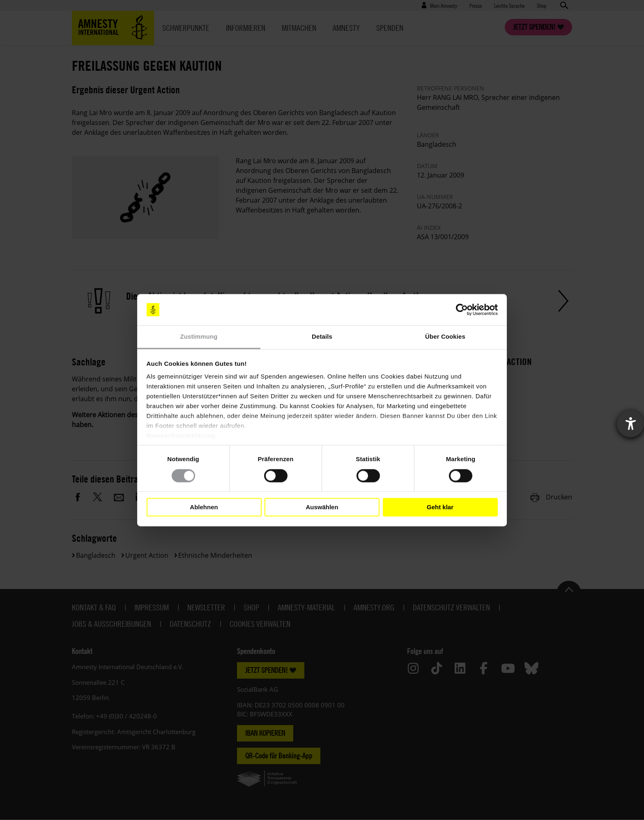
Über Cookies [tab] (445, 337)
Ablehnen (204, 507)
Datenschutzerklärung (181, 436)
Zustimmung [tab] (199, 337)
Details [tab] (322, 337)
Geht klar (440, 507)
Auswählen (322, 507)
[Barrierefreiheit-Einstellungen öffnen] (630, 424)
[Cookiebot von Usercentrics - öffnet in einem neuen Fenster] (462, 310)
